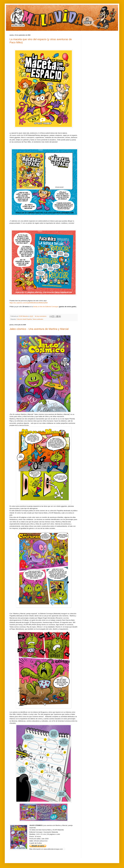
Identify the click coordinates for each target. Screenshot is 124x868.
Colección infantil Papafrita (24, 319)
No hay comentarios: (41, 316)
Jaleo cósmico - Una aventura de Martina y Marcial (39, 329)
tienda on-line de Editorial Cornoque (46, 307)
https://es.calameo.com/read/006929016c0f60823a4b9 (29, 303)
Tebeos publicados (38, 319)
